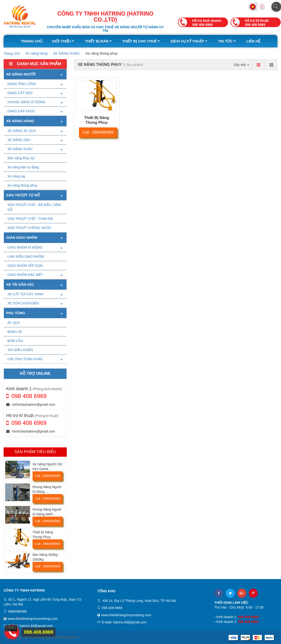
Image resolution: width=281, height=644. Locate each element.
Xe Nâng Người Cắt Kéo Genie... (47, 467)
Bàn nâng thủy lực (21, 158)
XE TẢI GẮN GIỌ (20, 284)
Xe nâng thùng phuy (22, 185)
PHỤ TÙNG (16, 313)
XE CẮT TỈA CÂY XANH (25, 294)
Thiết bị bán (99, 41)
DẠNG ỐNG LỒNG (22, 84)
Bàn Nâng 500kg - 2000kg (46, 557)
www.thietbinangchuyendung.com (33, 619)
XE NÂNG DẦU (19, 140)
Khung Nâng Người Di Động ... (47, 489)
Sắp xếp (241, 65)
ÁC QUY (14, 323)
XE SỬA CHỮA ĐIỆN (23, 303)
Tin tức (228, 41)
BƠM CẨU (15, 341)
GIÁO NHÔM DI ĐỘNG (25, 247)
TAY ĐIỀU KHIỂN (20, 350)
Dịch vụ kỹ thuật (190, 41)
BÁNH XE (15, 332)
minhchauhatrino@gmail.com (31, 405)
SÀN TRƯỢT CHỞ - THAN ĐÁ (30, 219)
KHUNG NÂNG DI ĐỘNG (26, 102)
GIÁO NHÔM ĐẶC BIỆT (25, 275)
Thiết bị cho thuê (142, 41)
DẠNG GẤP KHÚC (21, 111)
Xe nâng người (21, 74)
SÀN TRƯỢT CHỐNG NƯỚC (29, 228)
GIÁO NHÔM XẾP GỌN (25, 266)
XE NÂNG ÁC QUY (22, 131)
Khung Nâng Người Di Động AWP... (47, 512)
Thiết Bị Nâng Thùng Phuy (43, 535)
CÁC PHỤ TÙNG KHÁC (25, 359)
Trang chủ (32, 41)
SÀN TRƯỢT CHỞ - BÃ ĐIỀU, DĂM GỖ (34, 207)
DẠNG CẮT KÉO (20, 93)
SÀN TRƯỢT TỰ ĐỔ (23, 195)
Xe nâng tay (16, 176)
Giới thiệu (64, 41)
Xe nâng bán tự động (23, 167)
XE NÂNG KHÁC (66, 53)
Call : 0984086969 (48, 476)
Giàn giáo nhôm (22, 237)
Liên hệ (253, 41)
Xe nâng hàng (36, 53)
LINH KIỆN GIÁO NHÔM (26, 256)
